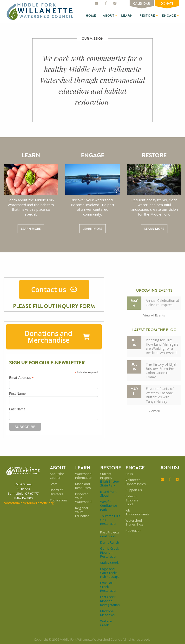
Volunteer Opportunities (136, 482)
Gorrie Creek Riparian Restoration (110, 552)
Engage (169, 16)
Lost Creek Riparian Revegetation (110, 601)
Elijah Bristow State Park (110, 483)
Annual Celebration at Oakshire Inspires (162, 303)
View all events (154, 315)
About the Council (57, 476)
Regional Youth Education (82, 512)
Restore (147, 16)
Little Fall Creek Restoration (109, 587)
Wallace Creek (106, 623)
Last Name (17, 409)
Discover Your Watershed (83, 498)
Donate (167, 4)
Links (129, 474)
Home (91, 16)
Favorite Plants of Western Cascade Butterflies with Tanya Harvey (160, 395)
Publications (59, 500)
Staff (53, 484)
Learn (127, 16)
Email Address (21, 378)
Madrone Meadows (107, 613)
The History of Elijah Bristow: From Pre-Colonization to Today (162, 371)
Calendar (142, 4)
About (109, 16)
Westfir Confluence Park (109, 506)
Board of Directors (56, 492)
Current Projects (106, 476)
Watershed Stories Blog (134, 522)
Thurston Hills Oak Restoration (110, 520)
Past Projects (110, 532)
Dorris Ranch (110, 542)
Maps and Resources (83, 486)
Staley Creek (109, 563)
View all (154, 411)
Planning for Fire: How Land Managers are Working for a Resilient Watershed (162, 346)
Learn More (31, 229)
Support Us (134, 490)
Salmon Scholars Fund (132, 500)
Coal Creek (108, 536)
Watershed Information (84, 476)
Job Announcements (136, 512)
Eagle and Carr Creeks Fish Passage (110, 573)
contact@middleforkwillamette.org (29, 503)
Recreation (133, 531)
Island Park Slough (108, 494)
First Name (17, 394)
